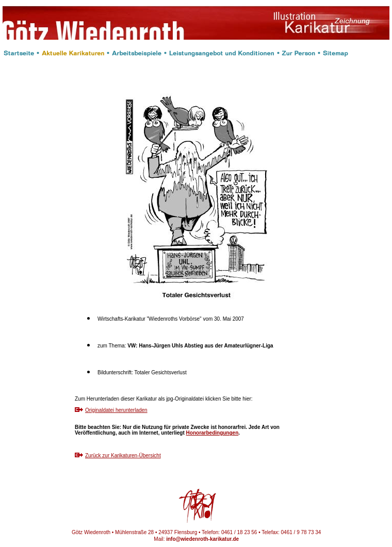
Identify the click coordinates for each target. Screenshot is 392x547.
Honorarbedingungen (213, 433)
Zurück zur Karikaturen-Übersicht (123, 455)
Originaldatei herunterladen (116, 410)
